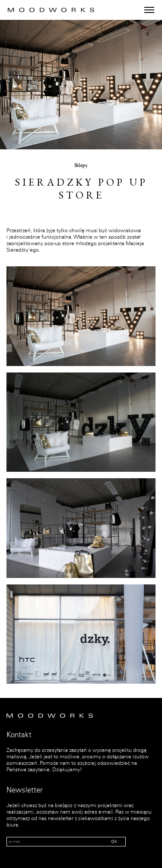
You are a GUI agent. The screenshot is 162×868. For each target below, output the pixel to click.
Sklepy (81, 166)
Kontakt (19, 735)
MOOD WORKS (51, 10)
